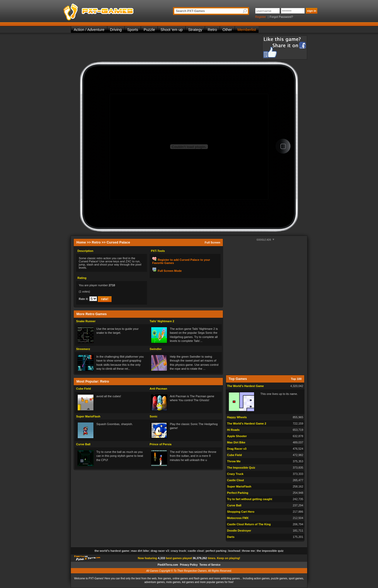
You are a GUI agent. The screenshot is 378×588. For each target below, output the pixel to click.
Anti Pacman (158, 389)
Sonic (154, 416)
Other (227, 30)
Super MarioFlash (88, 416)
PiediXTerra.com (168, 565)
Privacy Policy (189, 565)
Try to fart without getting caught (250, 499)
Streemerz (83, 349)
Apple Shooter (237, 436)
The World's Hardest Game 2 (247, 423)
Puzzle (149, 30)
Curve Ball (83, 444)
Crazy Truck (235, 474)
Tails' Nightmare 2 (162, 321)
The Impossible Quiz (241, 468)
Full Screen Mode (170, 271)
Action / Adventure (89, 30)
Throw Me (234, 461)
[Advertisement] (166, 47)
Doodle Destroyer (239, 531)
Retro (212, 30)
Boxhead (234, 551)
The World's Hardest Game (245, 386)
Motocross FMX (238, 518)
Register (261, 17)
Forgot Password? (281, 17)
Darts (231, 537)
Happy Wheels (237, 417)
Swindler (156, 349)
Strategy (195, 30)
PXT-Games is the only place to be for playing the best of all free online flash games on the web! (111, 10)
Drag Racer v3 (237, 449)
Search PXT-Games (190, 11)
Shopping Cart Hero (241, 512)
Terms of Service (210, 565)
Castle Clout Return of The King (249, 524)
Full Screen (212, 242)
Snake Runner (86, 321)
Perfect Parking (238, 493)
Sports (133, 30)
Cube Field (83, 389)
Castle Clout (235, 480)
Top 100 (296, 379)
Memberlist (247, 30)
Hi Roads (233, 430)
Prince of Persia (161, 444)
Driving (116, 30)
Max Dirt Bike (236, 442)
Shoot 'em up (171, 30)
